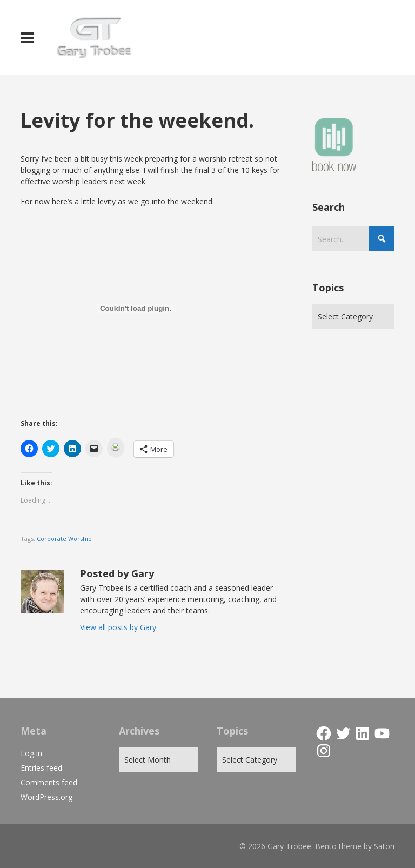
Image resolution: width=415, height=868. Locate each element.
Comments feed (49, 782)
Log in (31, 753)
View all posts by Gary (118, 627)
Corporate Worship (64, 539)
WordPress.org (46, 797)
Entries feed (41, 768)
